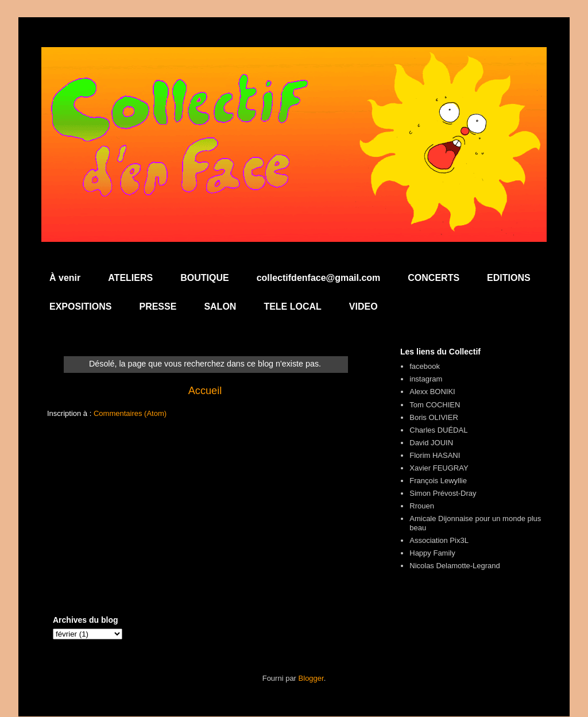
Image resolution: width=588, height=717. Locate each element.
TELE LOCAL (292, 307)
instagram (426, 379)
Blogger (311, 678)
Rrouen (422, 506)
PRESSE (158, 307)
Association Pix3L (439, 540)
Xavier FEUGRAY (439, 468)
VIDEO (363, 307)
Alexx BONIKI (432, 392)
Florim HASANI (435, 455)
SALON (220, 307)
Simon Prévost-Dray (443, 493)
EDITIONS (509, 278)
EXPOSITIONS (80, 307)
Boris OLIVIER (434, 417)
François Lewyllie (438, 481)
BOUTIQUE (204, 278)
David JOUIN (431, 443)
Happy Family (432, 553)
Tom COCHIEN (435, 405)
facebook (425, 366)
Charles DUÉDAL (438, 430)
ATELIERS (130, 278)
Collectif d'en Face (294, 78)
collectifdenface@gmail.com (319, 278)
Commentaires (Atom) (130, 413)
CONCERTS (434, 278)
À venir (65, 278)
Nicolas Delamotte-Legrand (455, 566)
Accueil (205, 391)
